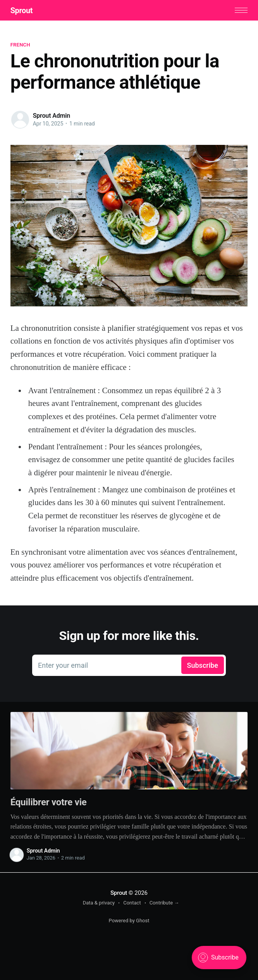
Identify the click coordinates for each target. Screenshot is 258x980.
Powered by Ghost (129, 921)
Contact (132, 903)
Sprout (21, 10)
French (20, 45)
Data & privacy (99, 903)
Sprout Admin (52, 116)
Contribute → (164, 903)
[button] (241, 10)
